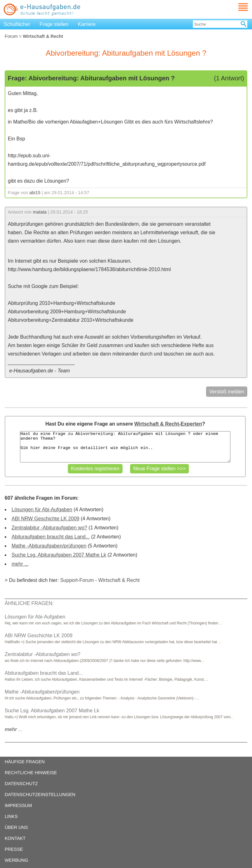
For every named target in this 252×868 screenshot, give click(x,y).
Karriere (87, 24)
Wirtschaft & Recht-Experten (168, 424)
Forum (11, 36)
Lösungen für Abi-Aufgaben (42, 510)
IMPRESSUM (18, 805)
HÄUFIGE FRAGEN (25, 762)
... (14, 729)
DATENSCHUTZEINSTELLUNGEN (40, 795)
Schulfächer (17, 24)
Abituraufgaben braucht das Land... (51, 537)
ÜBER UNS (16, 827)
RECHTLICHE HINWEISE (31, 773)
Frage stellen (54, 24)
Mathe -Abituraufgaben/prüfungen (49, 546)
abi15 (35, 193)
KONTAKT (15, 838)
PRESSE (14, 849)
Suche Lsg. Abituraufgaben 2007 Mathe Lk (59, 555)
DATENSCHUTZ (21, 784)
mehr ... (20, 564)
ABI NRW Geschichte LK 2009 (45, 519)
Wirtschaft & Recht (119, 580)
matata (40, 212)
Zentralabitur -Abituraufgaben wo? (49, 528)
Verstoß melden (227, 392)
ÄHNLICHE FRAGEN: (29, 603)
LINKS (11, 816)
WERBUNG (16, 860)
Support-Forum (77, 580)
